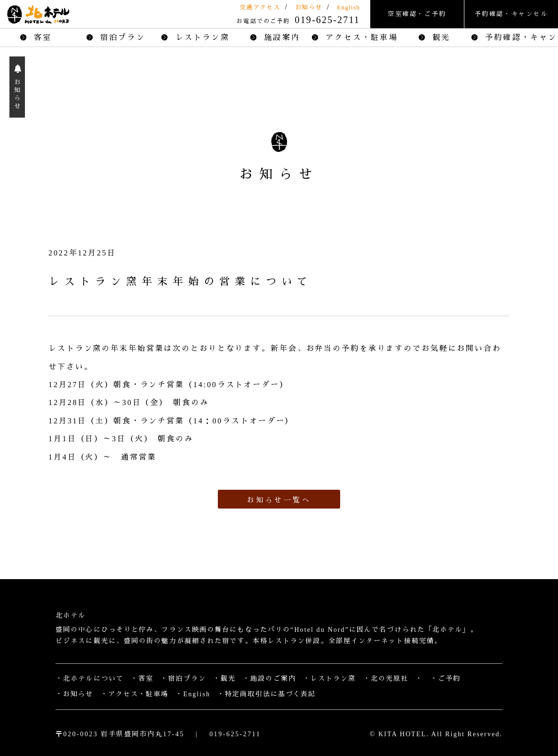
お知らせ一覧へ (279, 500)
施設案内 (275, 37)
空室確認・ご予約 (417, 14)
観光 (434, 37)
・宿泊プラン (183, 679)
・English (193, 694)
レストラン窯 (195, 37)
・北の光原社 (386, 679)
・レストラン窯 (330, 679)
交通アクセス (260, 7)
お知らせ (308, 7)
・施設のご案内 (269, 679)
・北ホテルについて (90, 679)
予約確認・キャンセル (511, 14)
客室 (36, 37)
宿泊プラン (116, 37)
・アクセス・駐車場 (135, 694)
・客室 (142, 679)
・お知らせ (75, 694)
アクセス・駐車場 (359, 37)
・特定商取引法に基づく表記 (267, 694)
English (348, 7)
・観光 (224, 679)
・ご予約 (446, 679)
